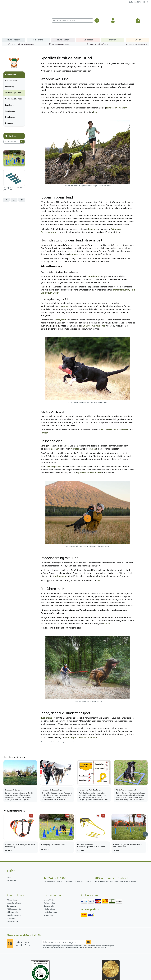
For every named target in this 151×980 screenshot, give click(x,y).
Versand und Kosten (14, 878)
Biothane (73, 229)
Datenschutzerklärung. (100, 923)
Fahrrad (107, 599)
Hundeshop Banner (51, 887)
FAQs (9, 853)
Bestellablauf (12, 856)
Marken (113, 15)
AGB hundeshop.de (14, 884)
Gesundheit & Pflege (14, 74)
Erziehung (9, 80)
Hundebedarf (14, 15)
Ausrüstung (10, 86)
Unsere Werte (49, 875)
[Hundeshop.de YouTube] (90, 973)
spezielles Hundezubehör (89, 448)
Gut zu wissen (11, 56)
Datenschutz (11, 881)
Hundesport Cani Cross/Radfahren (82, 713)
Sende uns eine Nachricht (112, 853)
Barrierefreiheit (12, 896)
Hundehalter (63, 15)
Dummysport (60, 295)
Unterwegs (10, 98)
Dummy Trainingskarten (94, 301)
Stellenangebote (50, 878)
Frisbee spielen (53, 442)
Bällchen (55, 424)
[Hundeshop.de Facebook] (61, 973)
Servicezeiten (48, 890)
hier (95, 87)
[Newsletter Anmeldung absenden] (88, 917)
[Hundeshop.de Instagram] (71, 973)
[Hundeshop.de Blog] (80, 973)
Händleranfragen (50, 884)
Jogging (92, 204)
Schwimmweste (60, 551)
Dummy (66, 282)
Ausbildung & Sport (13, 68)
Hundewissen (11, 50)
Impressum (11, 893)
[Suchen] (97, 8)
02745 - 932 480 (55, 853)
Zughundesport (48, 693)
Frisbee (92, 424)
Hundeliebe (88, 15)
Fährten (44, 408)
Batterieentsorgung (14, 890)
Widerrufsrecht (12, 887)
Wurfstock (75, 424)
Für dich (138, 15)
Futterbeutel (93, 252)
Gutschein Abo (49, 881)
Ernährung (38, 15)
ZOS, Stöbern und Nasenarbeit (114, 405)
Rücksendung (12, 875)
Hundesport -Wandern (117, 83)
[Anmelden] (113, 8)
